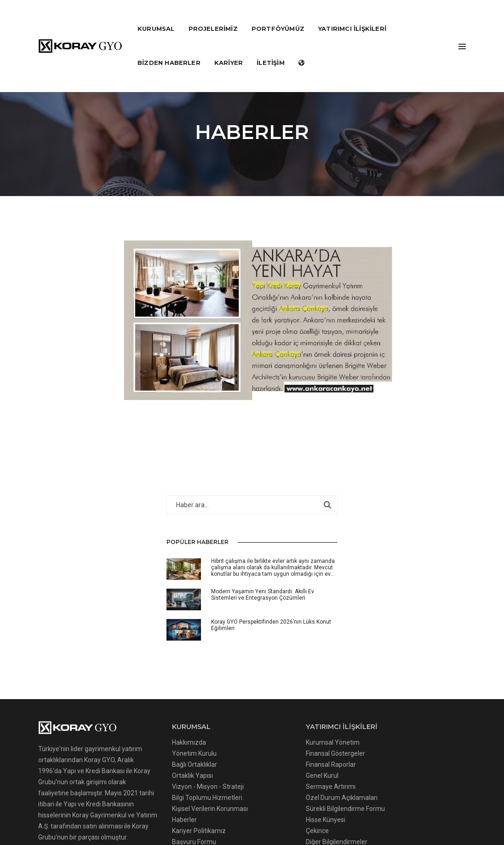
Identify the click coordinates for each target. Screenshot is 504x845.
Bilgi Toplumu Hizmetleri (162, 627)
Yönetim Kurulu (149, 583)
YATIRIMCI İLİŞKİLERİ (352, 17)
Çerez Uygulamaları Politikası (199, 807)
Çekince (226, 671)
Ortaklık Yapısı (147, 605)
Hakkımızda (143, 572)
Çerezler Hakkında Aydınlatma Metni (94, 807)
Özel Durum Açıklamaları (251, 627)
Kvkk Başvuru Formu (434, 807)
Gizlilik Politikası (273, 807)
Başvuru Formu (149, 683)
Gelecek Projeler (326, 594)
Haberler (139, 660)
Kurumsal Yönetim (242, 572)
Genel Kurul (231, 605)
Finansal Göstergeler (244, 583)
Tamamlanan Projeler (335, 583)
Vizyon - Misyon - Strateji (162, 616)
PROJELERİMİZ (213, 17)
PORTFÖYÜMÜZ (278, 17)
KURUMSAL (156, 17)
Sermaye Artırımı (240, 616)
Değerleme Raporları (333, 643)
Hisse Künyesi (235, 660)
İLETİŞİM (271, 51)
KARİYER (229, 51)
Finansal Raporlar (240, 594)
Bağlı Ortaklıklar (149, 594)
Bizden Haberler (169, 51)
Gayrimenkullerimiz (331, 632)
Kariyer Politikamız (153, 671)
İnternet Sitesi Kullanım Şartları (350, 807)
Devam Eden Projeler (333, 572)
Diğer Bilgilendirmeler (246, 683)
